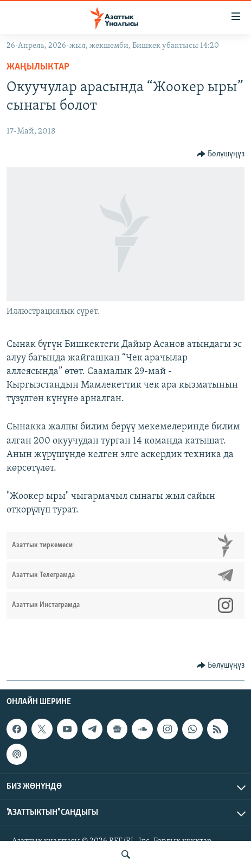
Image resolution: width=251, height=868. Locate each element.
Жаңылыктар (38, 67)
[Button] (221, 154)
